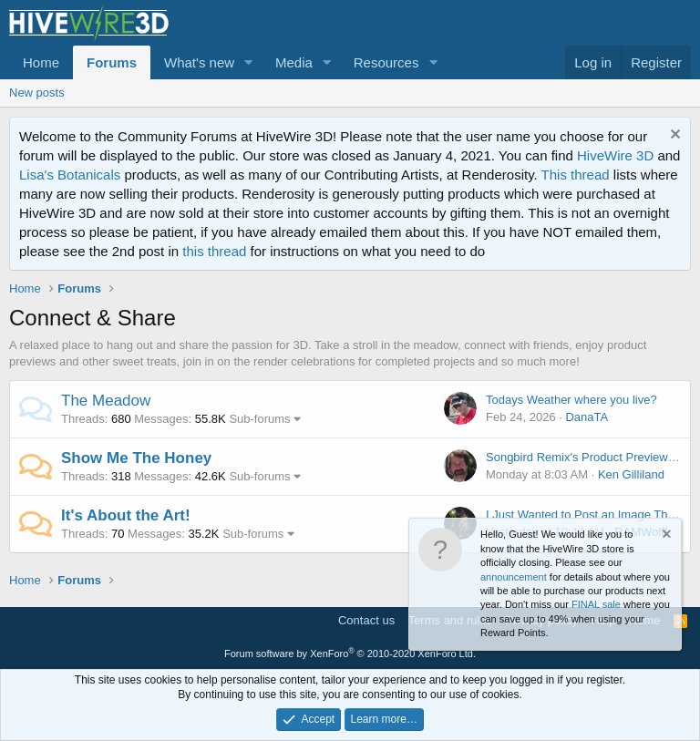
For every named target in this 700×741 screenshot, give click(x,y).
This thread (576, 175)
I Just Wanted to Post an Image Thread (588, 515)
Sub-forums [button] (259, 419)
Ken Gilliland (631, 474)
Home (41, 62)
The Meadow (106, 401)
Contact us (366, 620)
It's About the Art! (126, 515)
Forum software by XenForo (350, 654)
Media (294, 62)
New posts (37, 93)
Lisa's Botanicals (70, 175)
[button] (249, 62)
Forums (112, 62)
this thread (214, 251)
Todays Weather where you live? (571, 400)
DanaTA (587, 417)
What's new (199, 62)
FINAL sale (596, 604)
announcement (514, 577)
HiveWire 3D (615, 155)
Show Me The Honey (136, 458)
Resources (386, 62)
